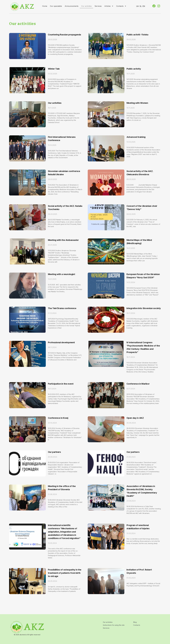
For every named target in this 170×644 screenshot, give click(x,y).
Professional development (61, 342)
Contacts (121, 6)
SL (141, 6)
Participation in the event (61, 384)
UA (137, 6)
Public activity (134, 69)
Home (45, 6)
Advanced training (136, 137)
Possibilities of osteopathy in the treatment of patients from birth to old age (65, 573)
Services (98, 6)
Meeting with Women (137, 103)
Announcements (72, 6)
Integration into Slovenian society (144, 308)
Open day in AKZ (135, 418)
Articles (109, 6)
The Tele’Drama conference (62, 308)
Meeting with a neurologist (62, 274)
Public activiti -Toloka (137, 35)
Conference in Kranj (58, 418)
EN (144, 6)
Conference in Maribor (138, 384)
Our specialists (56, 6)
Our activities (86, 6)
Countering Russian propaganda (64, 35)
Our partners (54, 452)
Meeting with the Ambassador (63, 240)
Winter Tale (54, 69)
